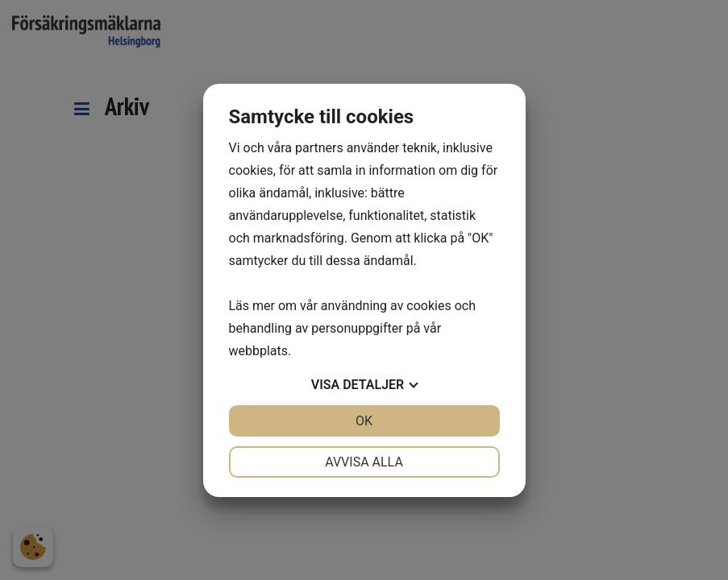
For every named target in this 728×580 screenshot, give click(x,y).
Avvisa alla (364, 462)
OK (364, 421)
